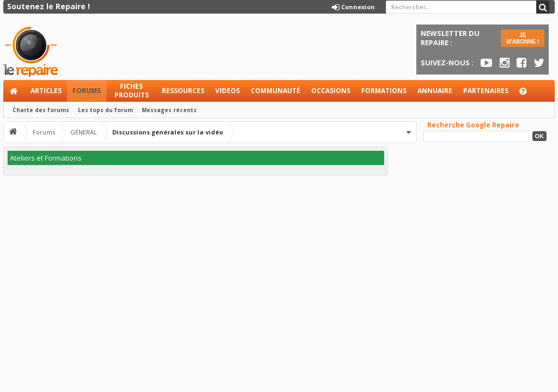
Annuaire (435, 91)
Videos (228, 91)
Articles (46, 91)
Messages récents (169, 110)
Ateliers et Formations (46, 158)
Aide (528, 94)
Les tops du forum (105, 110)
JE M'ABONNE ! (523, 38)
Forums (87, 91)
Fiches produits (132, 91)
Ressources (183, 91)
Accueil (14, 91)
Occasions (331, 91)
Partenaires (486, 91)
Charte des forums (41, 110)
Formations (384, 91)
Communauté (275, 91)
